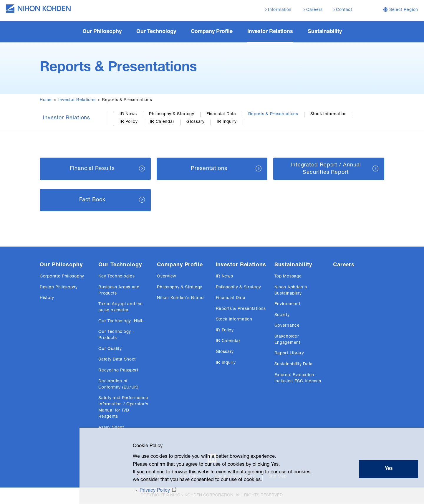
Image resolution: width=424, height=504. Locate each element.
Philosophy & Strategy (172, 114)
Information (280, 10)
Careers (344, 265)
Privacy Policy (148, 490)
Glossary (196, 122)
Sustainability (293, 265)
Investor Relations (77, 100)
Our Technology (120, 265)
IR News (128, 114)
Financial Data (221, 114)
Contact (344, 10)
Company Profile (180, 265)
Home (46, 100)
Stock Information (329, 114)
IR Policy (129, 122)
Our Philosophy (61, 265)
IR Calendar (162, 122)
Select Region (404, 10)
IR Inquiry (227, 122)
